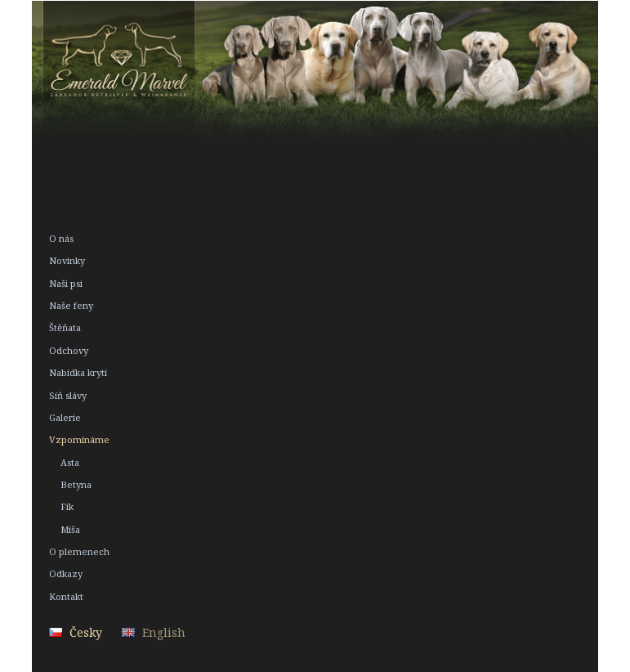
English (164, 632)
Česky (86, 632)
